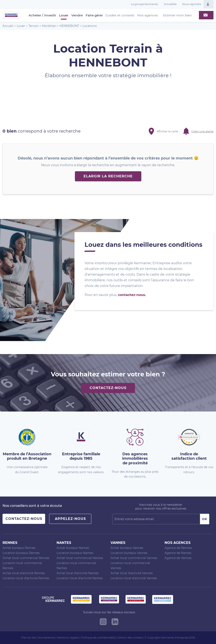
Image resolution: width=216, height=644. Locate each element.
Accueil (8, 26)
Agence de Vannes (178, 558)
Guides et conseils (120, 15)
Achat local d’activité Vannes (132, 573)
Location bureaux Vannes (129, 553)
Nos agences (148, 15)
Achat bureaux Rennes (19, 548)
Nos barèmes (46, 638)
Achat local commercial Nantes (80, 558)
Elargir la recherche (108, 176)
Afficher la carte (167, 131)
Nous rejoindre (192, 4)
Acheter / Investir (42, 15)
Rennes (10, 543)
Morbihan (49, 26)
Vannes (118, 543)
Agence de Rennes (178, 548)
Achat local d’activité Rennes (24, 573)
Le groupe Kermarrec (145, 4)
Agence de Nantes (178, 553)
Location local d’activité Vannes (134, 578)
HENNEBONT (69, 26)
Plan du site (28, 638)
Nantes (64, 543)
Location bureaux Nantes (75, 553)
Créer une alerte (202, 131)
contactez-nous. (132, 295)
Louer (64, 15)
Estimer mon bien (177, 15)
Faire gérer (94, 15)
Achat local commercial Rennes (26, 558)
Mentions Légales (68, 638)
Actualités (170, 4)
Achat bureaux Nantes (73, 548)
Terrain (34, 26)
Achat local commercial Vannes (134, 558)
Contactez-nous (108, 388)
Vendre (77, 15)
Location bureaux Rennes (21, 553)
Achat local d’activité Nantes (78, 573)
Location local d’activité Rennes (26, 578)
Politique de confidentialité (98, 638)
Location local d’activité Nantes (80, 578)
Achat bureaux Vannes (127, 548)
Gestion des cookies (130, 638)
